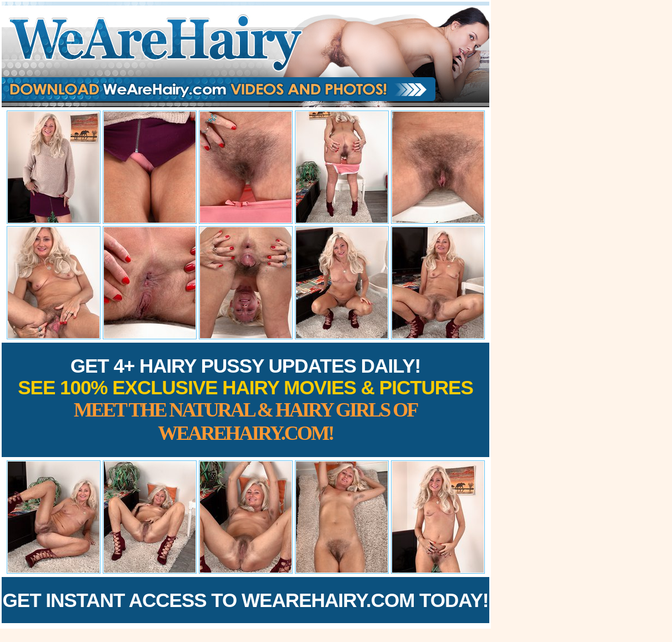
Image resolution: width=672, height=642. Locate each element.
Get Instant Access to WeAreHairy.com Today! (246, 600)
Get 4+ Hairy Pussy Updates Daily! (245, 400)
